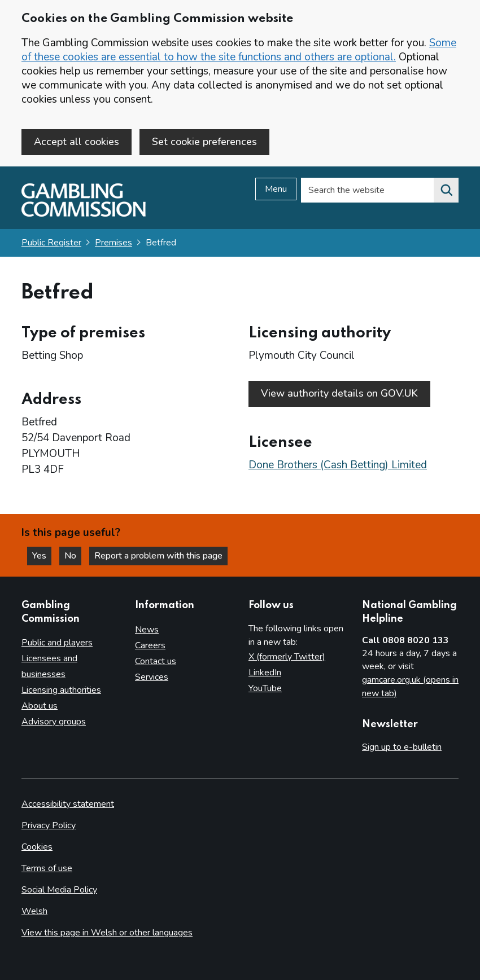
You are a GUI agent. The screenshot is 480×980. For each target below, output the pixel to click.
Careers (150, 645)
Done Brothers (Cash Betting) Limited (338, 465)
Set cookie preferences (204, 142)
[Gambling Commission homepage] (84, 214)
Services (152, 677)
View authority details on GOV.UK (339, 393)
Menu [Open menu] (276, 189)
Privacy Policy (49, 825)
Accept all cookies (77, 142)
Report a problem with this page (158, 556)
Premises (114, 243)
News (147, 630)
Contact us (156, 661)
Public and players (57, 643)
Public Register (51, 243)
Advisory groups (54, 722)
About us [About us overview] (40, 706)
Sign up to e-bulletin (402, 747)
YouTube (265, 688)
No (73, 556)
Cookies (37, 847)
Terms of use (47, 868)
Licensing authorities (61, 690)
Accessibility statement (68, 804)
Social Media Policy (59, 890)
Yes (42, 556)
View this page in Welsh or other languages (107, 933)
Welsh (34, 911)
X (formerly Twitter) (287, 657)
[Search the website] (446, 190)
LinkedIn (265, 673)
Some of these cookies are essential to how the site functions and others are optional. (239, 50)
